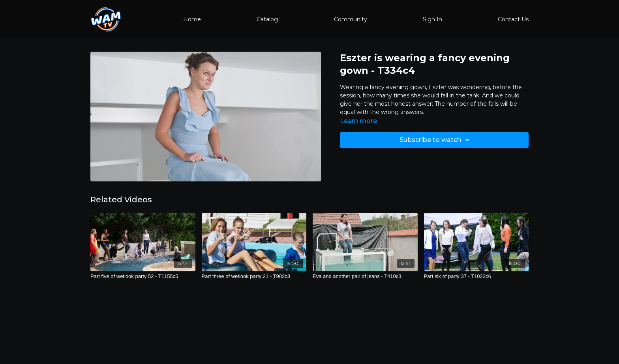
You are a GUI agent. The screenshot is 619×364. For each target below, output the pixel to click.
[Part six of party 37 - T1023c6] (476, 276)
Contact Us (513, 19)
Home (192, 19)
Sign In (432, 19)
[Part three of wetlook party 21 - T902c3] (254, 276)
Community (351, 19)
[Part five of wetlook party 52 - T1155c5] (143, 276)
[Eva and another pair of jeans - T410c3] (365, 276)
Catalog (267, 19)
